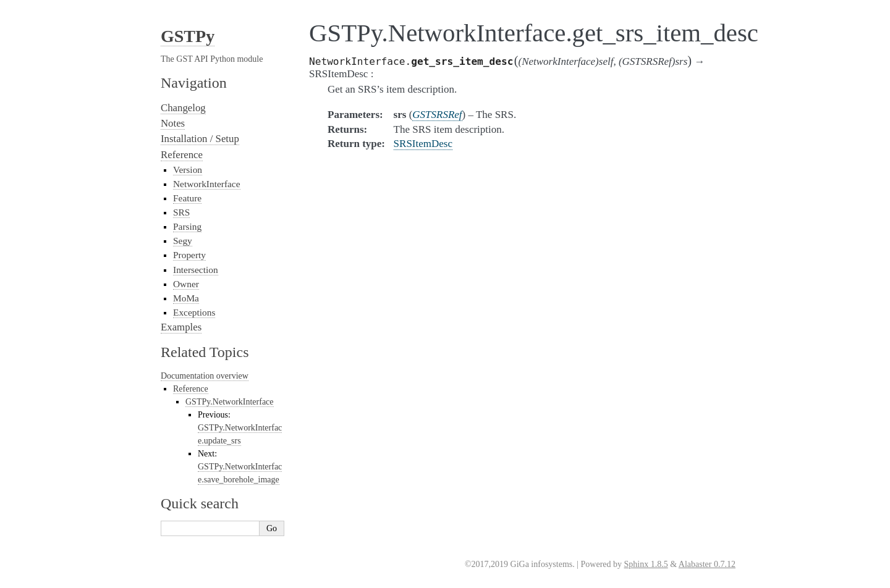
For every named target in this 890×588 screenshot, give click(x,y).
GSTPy (188, 36)
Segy (183, 241)
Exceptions (194, 312)
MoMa (186, 298)
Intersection (196, 270)
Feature (187, 198)
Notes (173, 123)
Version (188, 170)
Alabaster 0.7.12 (707, 564)
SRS (181, 212)
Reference (182, 155)
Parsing (187, 226)
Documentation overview (205, 376)
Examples (181, 327)
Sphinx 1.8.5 (646, 564)
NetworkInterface (207, 184)
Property (189, 255)
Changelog (183, 108)
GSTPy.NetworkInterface (230, 402)
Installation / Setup (200, 139)
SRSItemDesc (423, 144)
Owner (186, 284)
